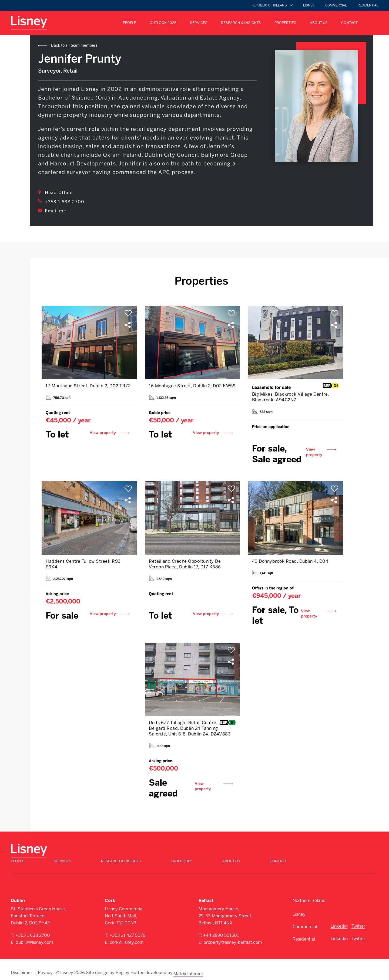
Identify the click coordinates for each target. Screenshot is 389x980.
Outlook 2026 (163, 23)
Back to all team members (74, 45)
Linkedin (339, 921)
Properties (285, 23)
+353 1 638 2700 (65, 202)
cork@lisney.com (127, 937)
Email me (56, 211)
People (130, 23)
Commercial (336, 5)
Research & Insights (241, 23)
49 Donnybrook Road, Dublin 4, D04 (290, 562)
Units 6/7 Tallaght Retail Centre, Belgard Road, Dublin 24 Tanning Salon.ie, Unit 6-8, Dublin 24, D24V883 (190, 730)
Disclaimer (21, 967)
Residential (368, 5)
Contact (349, 23)
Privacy (45, 967)
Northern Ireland (309, 896)
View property (106, 434)
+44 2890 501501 (221, 930)
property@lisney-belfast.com (233, 937)
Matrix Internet (189, 967)
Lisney (309, 5)
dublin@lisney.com (34, 937)
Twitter (358, 921)
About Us (319, 23)
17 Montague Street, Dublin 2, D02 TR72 (88, 386)
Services (199, 23)
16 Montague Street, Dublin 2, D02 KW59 (192, 386)
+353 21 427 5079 (128, 930)
